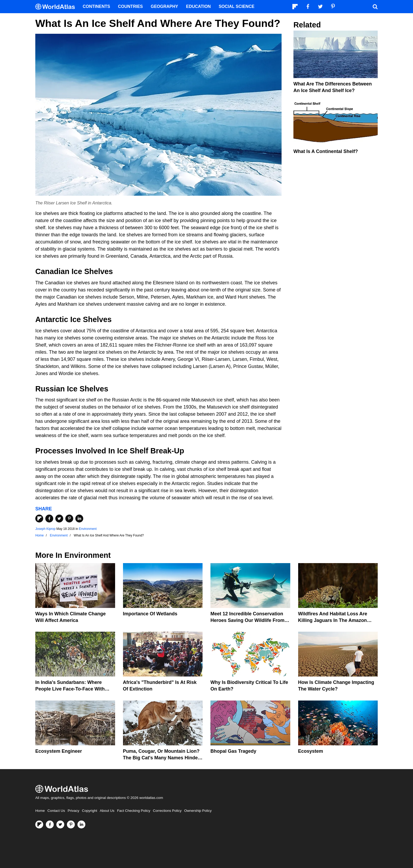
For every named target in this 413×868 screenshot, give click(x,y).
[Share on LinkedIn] (79, 519)
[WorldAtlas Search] (375, 7)
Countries (130, 6)
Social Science (237, 6)
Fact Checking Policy (134, 811)
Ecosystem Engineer (59, 751)
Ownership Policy (198, 811)
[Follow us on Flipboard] (39, 824)
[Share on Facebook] (49, 519)
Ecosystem (311, 751)
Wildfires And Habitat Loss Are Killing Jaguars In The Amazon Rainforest (333, 620)
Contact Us (56, 811)
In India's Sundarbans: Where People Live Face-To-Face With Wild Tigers (70, 689)
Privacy (73, 811)
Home (40, 811)
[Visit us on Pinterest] (71, 824)
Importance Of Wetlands (150, 614)
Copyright (90, 811)
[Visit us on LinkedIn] (81, 824)
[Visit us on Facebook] (50, 824)
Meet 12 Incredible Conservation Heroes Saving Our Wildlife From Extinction (247, 620)
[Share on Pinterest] (69, 519)
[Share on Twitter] (59, 519)
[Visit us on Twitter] (60, 824)
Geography (164, 6)
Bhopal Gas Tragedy (233, 751)
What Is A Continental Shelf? (326, 151)
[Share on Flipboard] (39, 519)
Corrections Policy (167, 811)
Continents (96, 6)
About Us (107, 811)
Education (198, 6)
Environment (88, 529)
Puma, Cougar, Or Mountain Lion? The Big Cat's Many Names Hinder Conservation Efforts (161, 758)
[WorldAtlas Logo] (57, 7)
